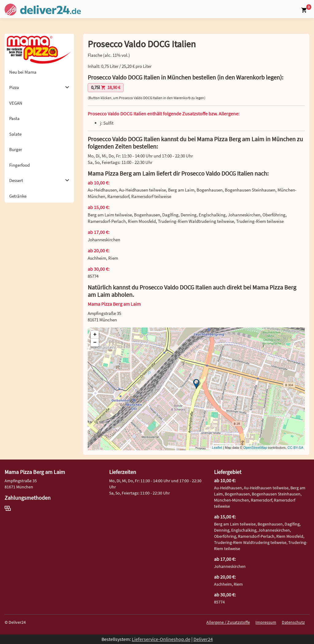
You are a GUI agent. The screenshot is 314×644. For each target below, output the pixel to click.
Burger (16, 149)
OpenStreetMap (255, 448)
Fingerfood (19, 165)
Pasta (14, 118)
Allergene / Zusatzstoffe (228, 622)
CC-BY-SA (295, 448)
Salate (15, 134)
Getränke (18, 196)
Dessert (39, 180)
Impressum (266, 622)
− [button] (95, 343)
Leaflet (217, 448)
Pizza (39, 87)
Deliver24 (203, 639)
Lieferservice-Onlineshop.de (161, 639)
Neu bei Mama (23, 72)
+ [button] (95, 335)
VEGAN (16, 103)
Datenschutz (293, 622)
